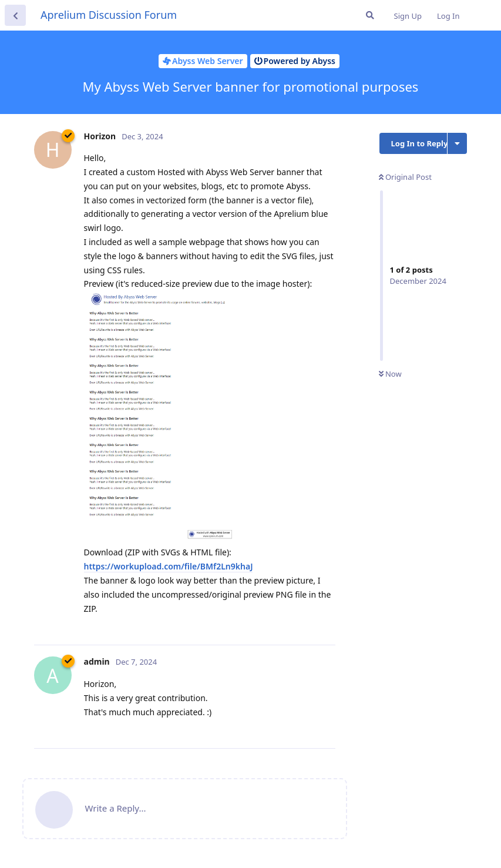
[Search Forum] (370, 15)
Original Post (405, 177)
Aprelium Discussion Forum (109, 15)
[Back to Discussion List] (15, 15)
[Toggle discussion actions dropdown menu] (457, 143)
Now (390, 374)
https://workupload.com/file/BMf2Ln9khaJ (169, 566)
